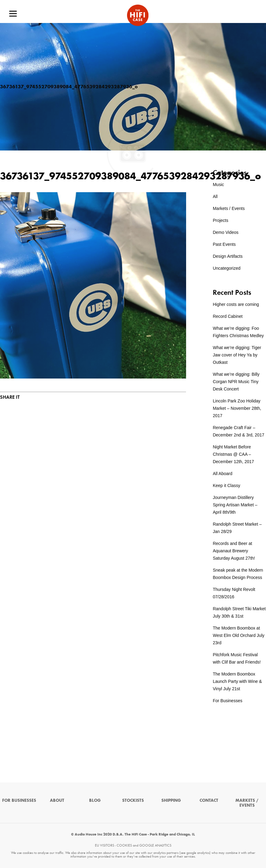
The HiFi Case (138, 15)
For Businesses (227, 701)
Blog (95, 800)
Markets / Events (229, 208)
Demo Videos (226, 232)
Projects (221, 220)
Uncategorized (227, 268)
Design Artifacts (228, 256)
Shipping (171, 800)
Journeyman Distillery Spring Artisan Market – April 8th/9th (235, 505)
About (57, 800)
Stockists (133, 800)
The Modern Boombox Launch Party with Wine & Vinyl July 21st (237, 681)
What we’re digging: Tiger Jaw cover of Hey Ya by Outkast (237, 355)
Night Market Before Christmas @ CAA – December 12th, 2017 (233, 454)
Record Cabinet (228, 316)
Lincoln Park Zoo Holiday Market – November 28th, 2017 (237, 408)
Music (218, 185)
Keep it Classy (226, 485)
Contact (209, 800)
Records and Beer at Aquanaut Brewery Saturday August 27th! (234, 551)
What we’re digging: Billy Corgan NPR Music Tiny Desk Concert (236, 382)
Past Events (224, 244)
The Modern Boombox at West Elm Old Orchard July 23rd (239, 635)
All (215, 196)
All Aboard (223, 474)
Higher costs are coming (236, 304)
